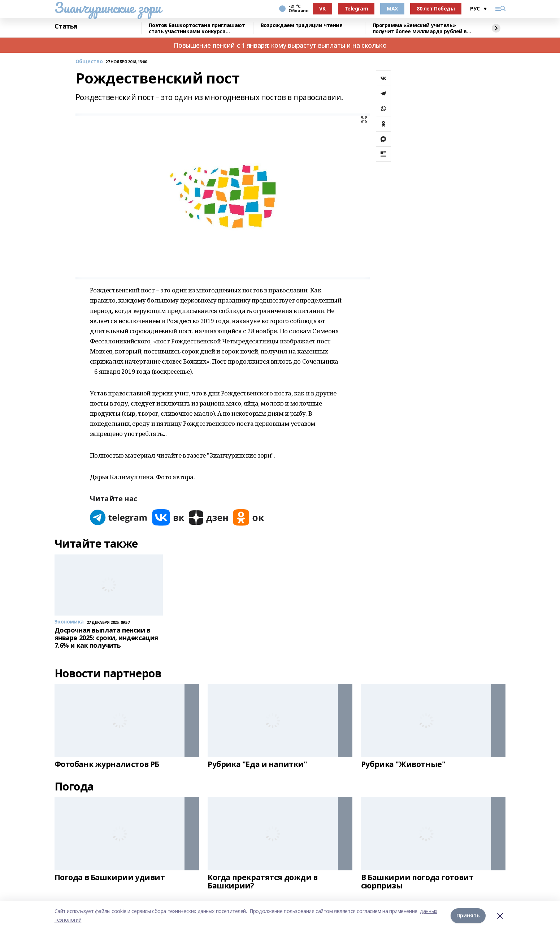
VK (322, 8)
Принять (468, 915)
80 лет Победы (436, 8)
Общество (89, 62)
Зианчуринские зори (108, 8)
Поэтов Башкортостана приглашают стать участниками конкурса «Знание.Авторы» (197, 28)
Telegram (356, 8)
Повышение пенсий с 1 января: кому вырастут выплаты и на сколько (280, 45)
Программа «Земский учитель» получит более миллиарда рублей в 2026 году (420, 28)
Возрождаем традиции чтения (302, 25)
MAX (392, 8)
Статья (66, 26)
